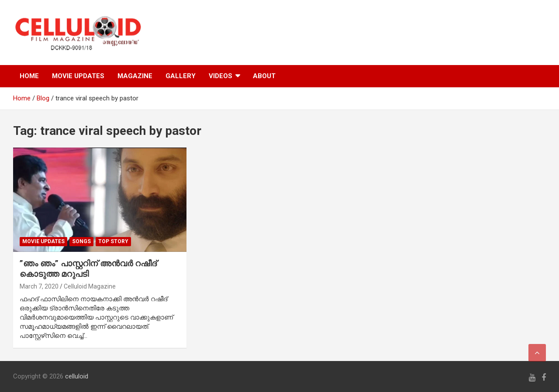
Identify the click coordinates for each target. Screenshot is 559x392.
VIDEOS (221, 76)
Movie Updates (43, 241)
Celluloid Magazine (90, 286)
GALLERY (181, 76)
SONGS (81, 241)
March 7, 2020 (39, 286)
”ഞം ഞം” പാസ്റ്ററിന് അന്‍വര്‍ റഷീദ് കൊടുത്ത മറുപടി (88, 269)
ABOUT (264, 76)
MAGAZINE (135, 76)
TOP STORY (113, 241)
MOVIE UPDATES (78, 76)
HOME (29, 76)
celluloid (77, 376)
